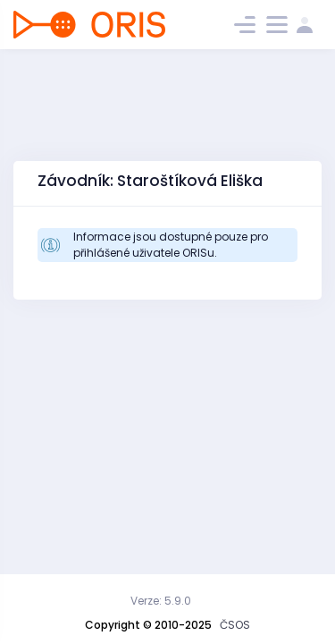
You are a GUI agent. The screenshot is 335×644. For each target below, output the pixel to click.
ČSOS (235, 625)
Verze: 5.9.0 (161, 601)
